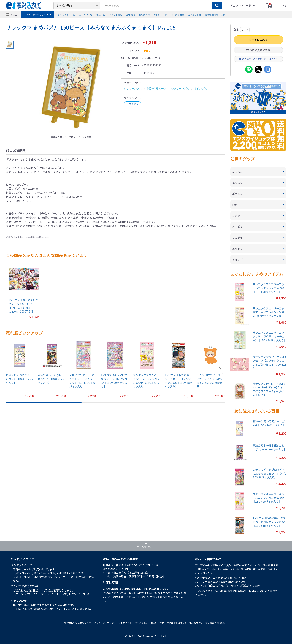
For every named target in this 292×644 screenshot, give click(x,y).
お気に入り (144, 15)
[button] (220, 369)
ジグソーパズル (133, 89)
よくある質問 (177, 15)
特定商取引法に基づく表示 (78, 623)
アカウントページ (241, 5)
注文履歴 (131, 15)
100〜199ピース (157, 89)
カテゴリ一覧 (86, 15)
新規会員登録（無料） (216, 15)
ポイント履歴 (116, 15)
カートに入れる (258, 40)
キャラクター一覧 (66, 15)
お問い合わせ (157, 623)
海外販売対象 (195, 15)
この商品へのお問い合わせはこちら (258, 59)
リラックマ (132, 104)
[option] (71, 87)
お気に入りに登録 (258, 50)
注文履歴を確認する (177, 623)
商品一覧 (101, 15)
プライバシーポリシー (105, 623)
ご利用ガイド (160, 15)
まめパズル (201, 89)
